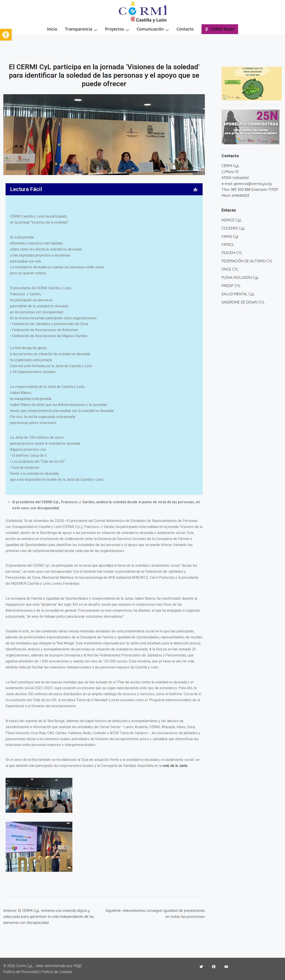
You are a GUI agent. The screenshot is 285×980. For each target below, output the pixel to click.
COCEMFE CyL (233, 228)
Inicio (52, 29)
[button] (6, 35)
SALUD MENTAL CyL (238, 294)
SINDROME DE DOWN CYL (243, 302)
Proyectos (115, 29)
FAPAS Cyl (230, 236)
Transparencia (79, 29)
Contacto (185, 29)
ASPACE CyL (232, 220)
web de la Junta (175, 766)
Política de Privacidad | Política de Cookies (38, 972)
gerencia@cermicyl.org (253, 184)
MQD (78, 966)
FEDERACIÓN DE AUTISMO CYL (247, 261)
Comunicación (150, 29)
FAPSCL (228, 244)
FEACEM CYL (232, 253)
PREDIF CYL (231, 286)
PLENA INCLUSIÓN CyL (240, 277)
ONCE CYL (230, 269)
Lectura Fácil (26, 189)
